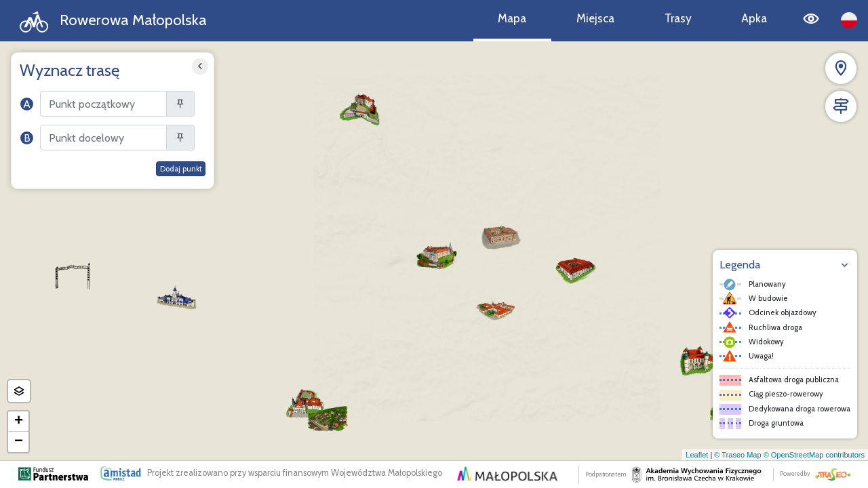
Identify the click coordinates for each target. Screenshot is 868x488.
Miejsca (595, 18)
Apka (754, 18)
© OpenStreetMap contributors (814, 455)
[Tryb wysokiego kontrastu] (811, 21)
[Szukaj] (103, 104)
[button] (437, 255)
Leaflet (697, 455)
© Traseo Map (737, 455)
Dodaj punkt (181, 169)
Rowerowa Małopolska (113, 21)
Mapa (512, 18)
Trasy (678, 18)
